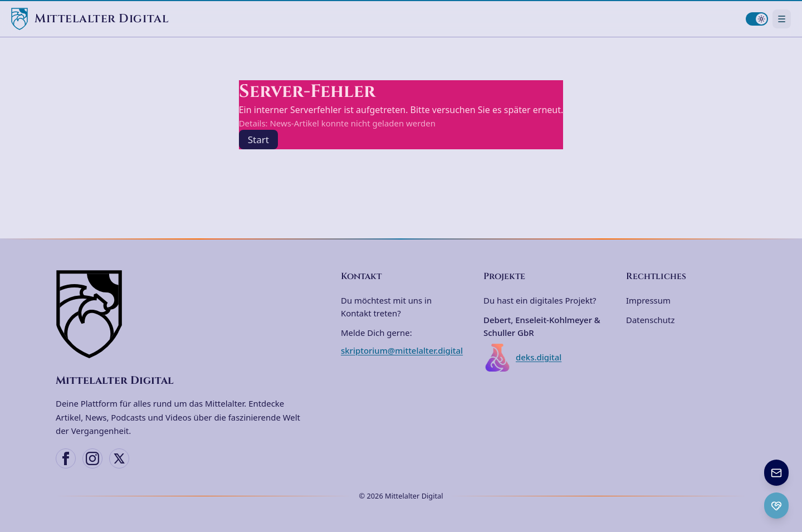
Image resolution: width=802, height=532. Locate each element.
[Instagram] (92, 458)
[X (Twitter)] (119, 458)
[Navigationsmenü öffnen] (782, 19)
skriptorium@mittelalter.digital (402, 350)
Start (258, 140)
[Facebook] (66, 458)
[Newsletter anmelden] (776, 473)
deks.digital (522, 358)
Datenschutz (650, 320)
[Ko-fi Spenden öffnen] (776, 506)
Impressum (648, 300)
